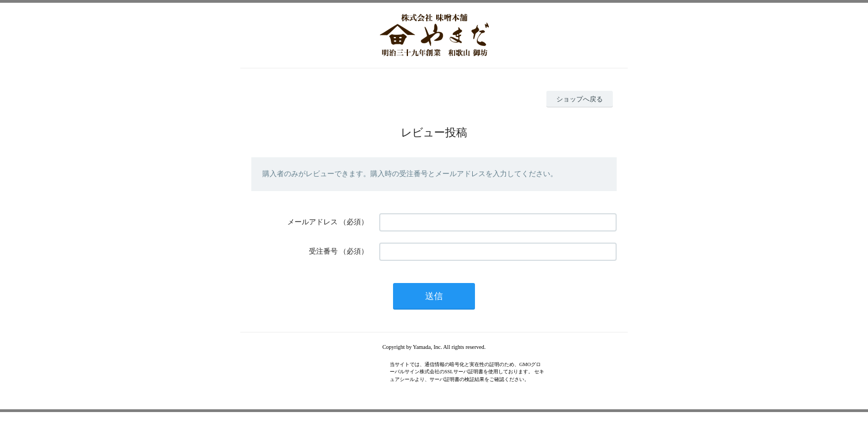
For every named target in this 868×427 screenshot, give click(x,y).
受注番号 (323, 251)
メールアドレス (312, 222)
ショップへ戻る (580, 99)
